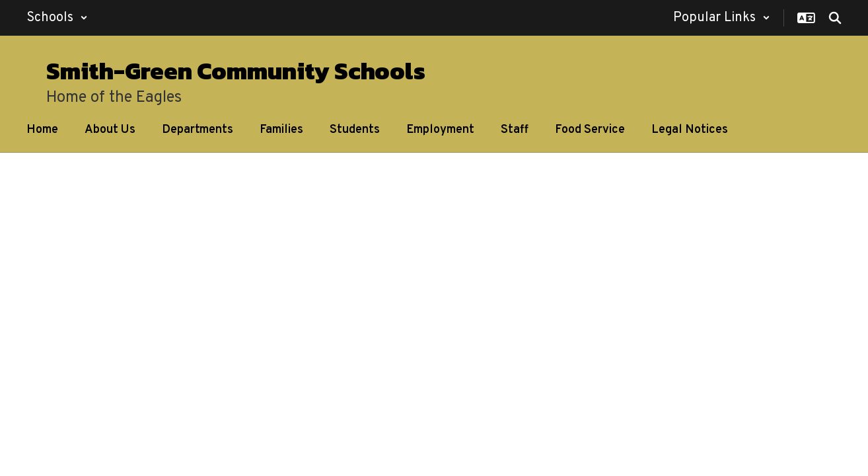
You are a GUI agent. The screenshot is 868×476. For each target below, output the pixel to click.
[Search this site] (835, 18)
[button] (57, 18)
